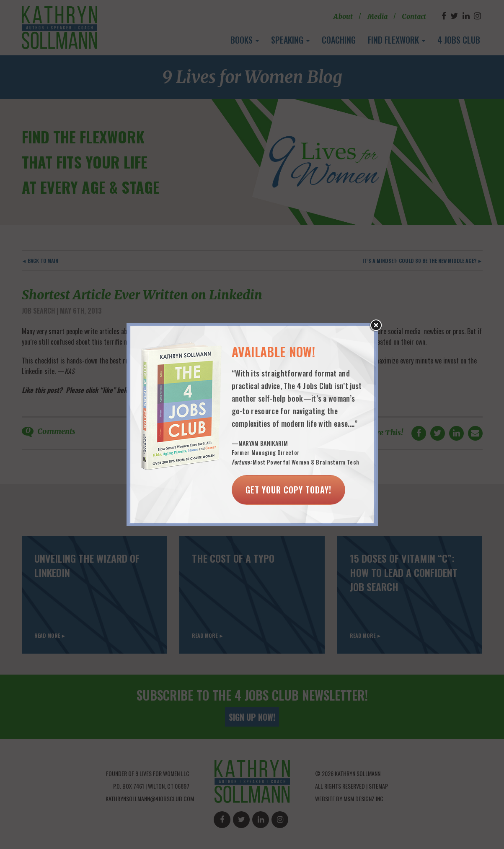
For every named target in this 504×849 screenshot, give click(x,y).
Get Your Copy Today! (288, 490)
